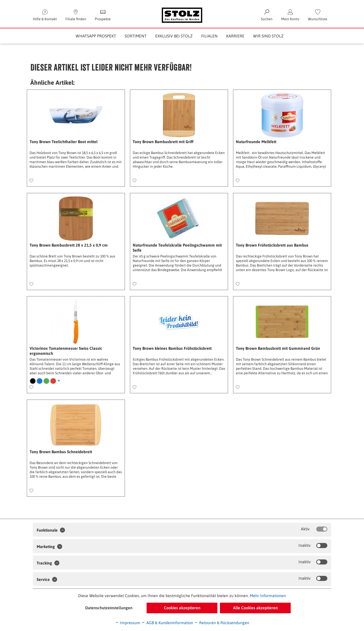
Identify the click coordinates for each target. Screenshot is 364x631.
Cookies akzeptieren (182, 608)
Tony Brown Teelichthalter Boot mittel (64, 142)
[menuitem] (318, 15)
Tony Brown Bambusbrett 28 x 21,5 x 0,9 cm (69, 245)
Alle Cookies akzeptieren (255, 608)
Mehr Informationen (268, 596)
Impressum (128, 623)
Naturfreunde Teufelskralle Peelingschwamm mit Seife (177, 248)
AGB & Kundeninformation (167, 623)
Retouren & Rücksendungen (222, 623)
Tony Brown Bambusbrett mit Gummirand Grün (278, 348)
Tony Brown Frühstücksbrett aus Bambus (272, 245)
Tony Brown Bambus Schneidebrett (61, 452)
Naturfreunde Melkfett (256, 142)
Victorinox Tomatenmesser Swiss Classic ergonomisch (66, 351)
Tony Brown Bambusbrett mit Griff (163, 142)
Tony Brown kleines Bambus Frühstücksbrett (172, 348)
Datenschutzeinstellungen (109, 608)
